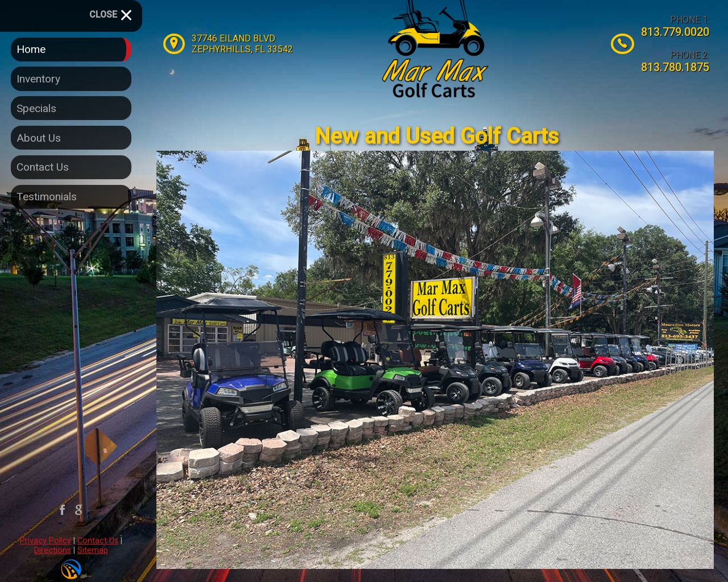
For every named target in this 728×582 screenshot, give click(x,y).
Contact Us (98, 541)
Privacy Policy (45, 541)
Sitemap (93, 550)
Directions (53, 550)
